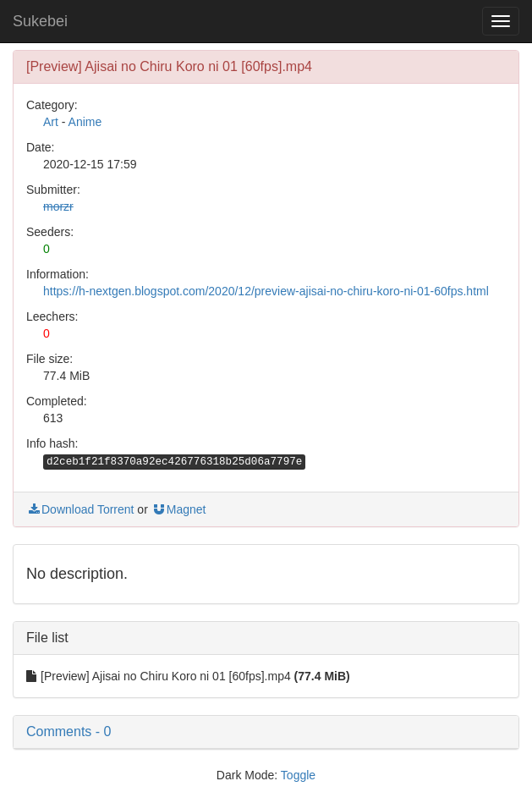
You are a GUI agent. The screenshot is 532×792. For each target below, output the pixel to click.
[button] (266, 732)
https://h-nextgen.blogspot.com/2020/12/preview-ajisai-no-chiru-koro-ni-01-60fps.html (266, 291)
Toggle (298, 775)
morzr (58, 206)
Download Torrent (80, 509)
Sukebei (40, 21)
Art (51, 122)
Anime (85, 122)
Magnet (179, 509)
